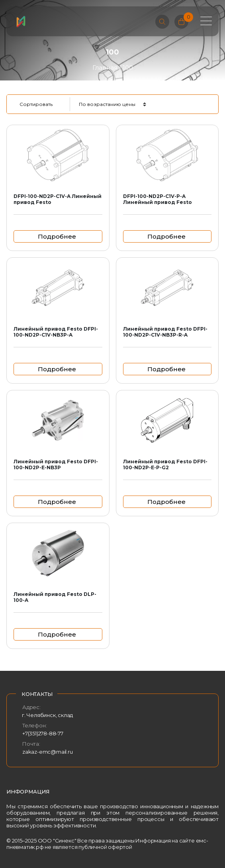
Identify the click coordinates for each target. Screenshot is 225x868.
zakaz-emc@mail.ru (48, 752)
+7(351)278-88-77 (43, 733)
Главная (105, 68)
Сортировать (36, 104)
